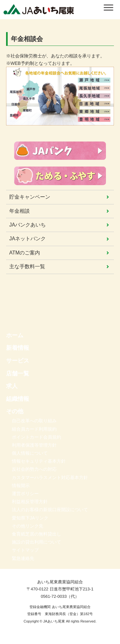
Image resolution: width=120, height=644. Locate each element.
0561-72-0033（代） (60, 596)
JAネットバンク (28, 239)
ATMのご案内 (25, 253)
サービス (18, 361)
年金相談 (20, 211)
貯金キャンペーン (30, 197)
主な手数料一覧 (27, 266)
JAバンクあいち (28, 225)
